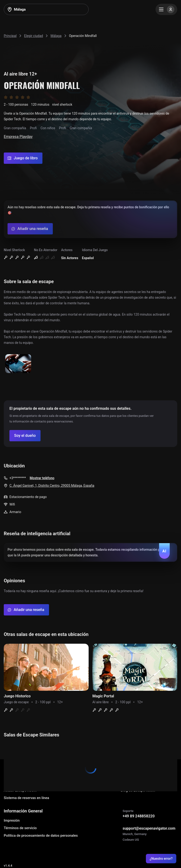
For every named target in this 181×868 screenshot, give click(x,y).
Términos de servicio (20, 828)
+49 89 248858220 (139, 816)
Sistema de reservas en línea (26, 798)
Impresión (12, 820)
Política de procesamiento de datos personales (41, 836)
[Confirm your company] (25, 436)
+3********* (18, 478)
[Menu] (166, 9)
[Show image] (18, 364)
